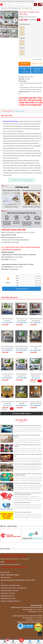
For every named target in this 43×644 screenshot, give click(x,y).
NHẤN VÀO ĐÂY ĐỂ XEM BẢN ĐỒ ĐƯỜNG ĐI (16, 240)
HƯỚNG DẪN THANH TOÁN (11, 242)
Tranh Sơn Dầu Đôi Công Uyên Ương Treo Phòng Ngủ (21, 348)
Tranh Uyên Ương (19, 111)
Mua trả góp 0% (24, 70)
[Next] (15, 20)
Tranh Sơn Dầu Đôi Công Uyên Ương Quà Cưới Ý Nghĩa (7, 348)
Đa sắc (22, 53)
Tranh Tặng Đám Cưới (8, 111)
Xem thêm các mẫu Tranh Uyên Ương (21, 180)
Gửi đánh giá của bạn (22, 289)
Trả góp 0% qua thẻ (37, 70)
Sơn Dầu (22, 43)
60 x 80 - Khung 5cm (22, 31)
